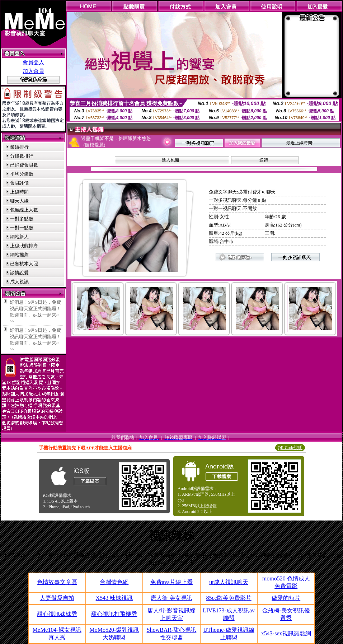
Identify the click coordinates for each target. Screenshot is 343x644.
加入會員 (33, 71)
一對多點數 (22, 219)
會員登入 (33, 62)
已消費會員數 (24, 165)
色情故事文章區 (57, 582)
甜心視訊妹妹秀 (57, 614)
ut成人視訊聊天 (229, 582)
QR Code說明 (290, 448)
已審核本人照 (24, 264)
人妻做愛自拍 (57, 598)
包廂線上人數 (24, 210)
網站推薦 (19, 255)
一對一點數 (22, 228)
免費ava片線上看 (171, 582)
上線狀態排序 (24, 246)
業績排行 (19, 147)
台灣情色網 (114, 582)
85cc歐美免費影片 (229, 598)
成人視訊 (19, 282)
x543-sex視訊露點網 (286, 633)
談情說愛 (19, 273)
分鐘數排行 (22, 156)
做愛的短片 (286, 598)
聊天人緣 (19, 201)
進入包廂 (170, 160)
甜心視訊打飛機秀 (114, 614)
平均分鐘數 (22, 174)
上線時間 (19, 192)
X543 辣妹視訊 (114, 598)
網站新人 (19, 237)
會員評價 (19, 183)
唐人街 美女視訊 (171, 598)
